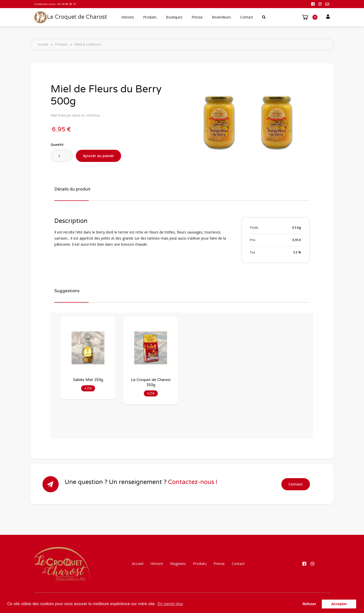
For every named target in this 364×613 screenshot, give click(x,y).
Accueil (43, 45)
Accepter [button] (339, 604)
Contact (247, 17)
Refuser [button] (309, 604)
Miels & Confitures (88, 45)
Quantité (57, 145)
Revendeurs (221, 17)
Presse (197, 17)
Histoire (128, 17)
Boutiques (174, 17)
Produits (150, 17)
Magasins (178, 564)
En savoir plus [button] (170, 604)
